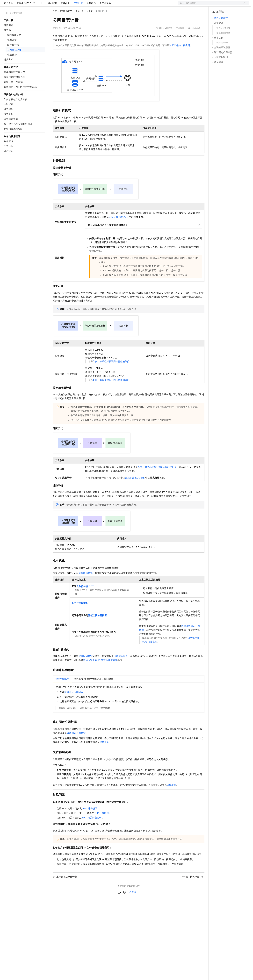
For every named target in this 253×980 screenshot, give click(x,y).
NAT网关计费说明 (92, 828)
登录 (244, 5)
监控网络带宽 (86, 583)
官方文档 (8, 14)
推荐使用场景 (121, 667)
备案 (216, 5)
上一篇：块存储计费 (65, 887)
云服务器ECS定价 (119, 227)
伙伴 (88, 5)
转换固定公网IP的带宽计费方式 (100, 671)
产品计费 (78, 14)
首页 (55, 22)
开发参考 (65, 14)
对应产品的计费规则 (180, 56)
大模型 (33, 5)
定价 (70, 5)
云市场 (79, 5)
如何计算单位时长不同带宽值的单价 (111, 372)
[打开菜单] (5, 5)
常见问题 (91, 14)
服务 (96, 5)
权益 (63, 5)
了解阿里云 (107, 5)
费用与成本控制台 (74, 703)
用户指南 (52, 14)
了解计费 (80, 22)
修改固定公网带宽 (76, 744)
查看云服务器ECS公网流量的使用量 (157, 478)
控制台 (224, 5)
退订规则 (104, 753)
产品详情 (180, 39)
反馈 (132, 903)
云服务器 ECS (24, 14)
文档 (209, 5)
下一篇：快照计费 (192, 887)
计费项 (90, 22)
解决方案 (52, 5)
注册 (232, 5)
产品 (42, 5)
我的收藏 (196, 39)
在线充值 (172, 795)
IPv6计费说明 (90, 819)
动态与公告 (105, 14)
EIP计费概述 (102, 823)
